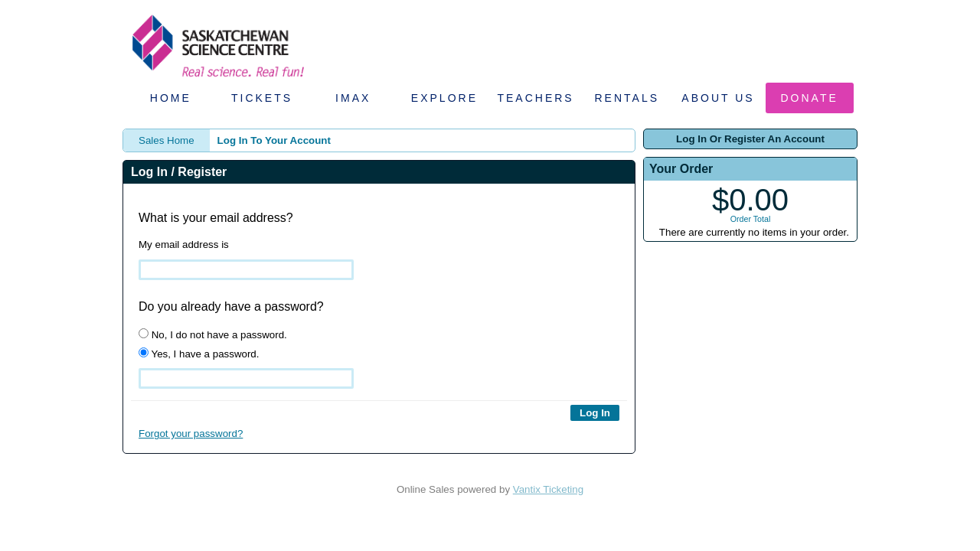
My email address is (184, 245)
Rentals (627, 98)
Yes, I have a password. (199, 354)
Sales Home (167, 140)
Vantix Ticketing (548, 489)
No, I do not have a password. (213, 334)
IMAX (353, 98)
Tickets (262, 98)
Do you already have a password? (231, 306)
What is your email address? (216, 218)
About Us (718, 98)
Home (171, 98)
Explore (444, 98)
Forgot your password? (191, 434)
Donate (810, 98)
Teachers (535, 98)
